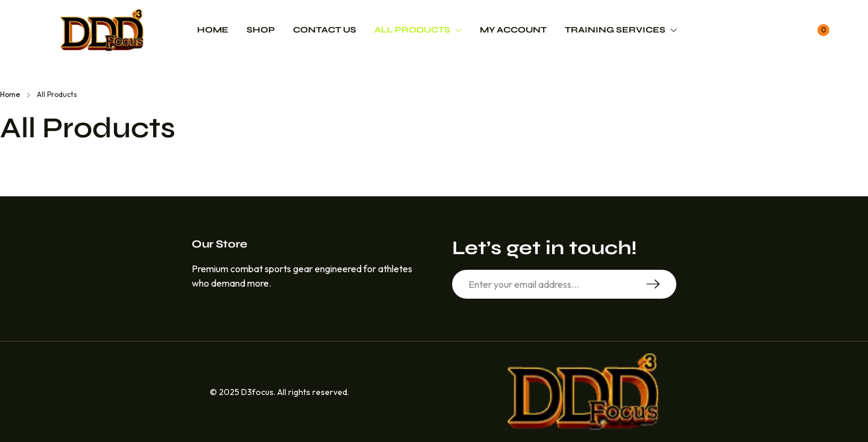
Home (10, 94)
